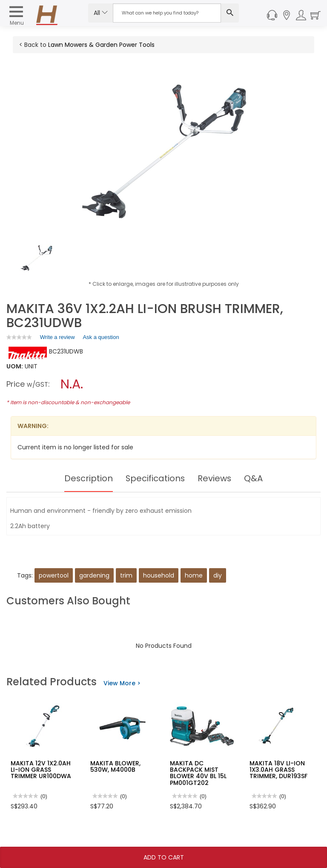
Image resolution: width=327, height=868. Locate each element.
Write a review (57, 339)
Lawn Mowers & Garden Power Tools (101, 45)
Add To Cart (164, 857)
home (194, 575)
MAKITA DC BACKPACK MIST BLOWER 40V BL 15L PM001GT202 (198, 773)
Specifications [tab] (155, 478)
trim (126, 575)
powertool (54, 575)
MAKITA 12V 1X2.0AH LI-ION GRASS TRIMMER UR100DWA (41, 770)
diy (218, 575)
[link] (19, 337)
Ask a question (101, 337)
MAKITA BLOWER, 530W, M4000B (115, 766)
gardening (94, 575)
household (159, 575)
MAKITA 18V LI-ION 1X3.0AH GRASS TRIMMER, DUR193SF (278, 770)
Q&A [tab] (254, 478)
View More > (122, 683)
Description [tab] (88, 478)
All (101, 13)
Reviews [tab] (215, 478)
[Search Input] (167, 13)
